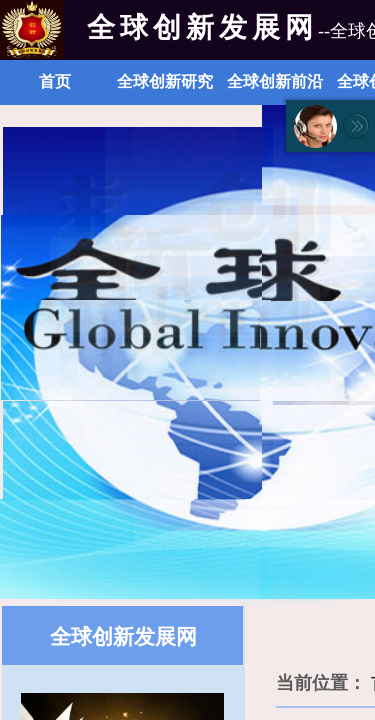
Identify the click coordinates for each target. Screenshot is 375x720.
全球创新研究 (165, 81)
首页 (55, 81)
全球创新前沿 (275, 81)
